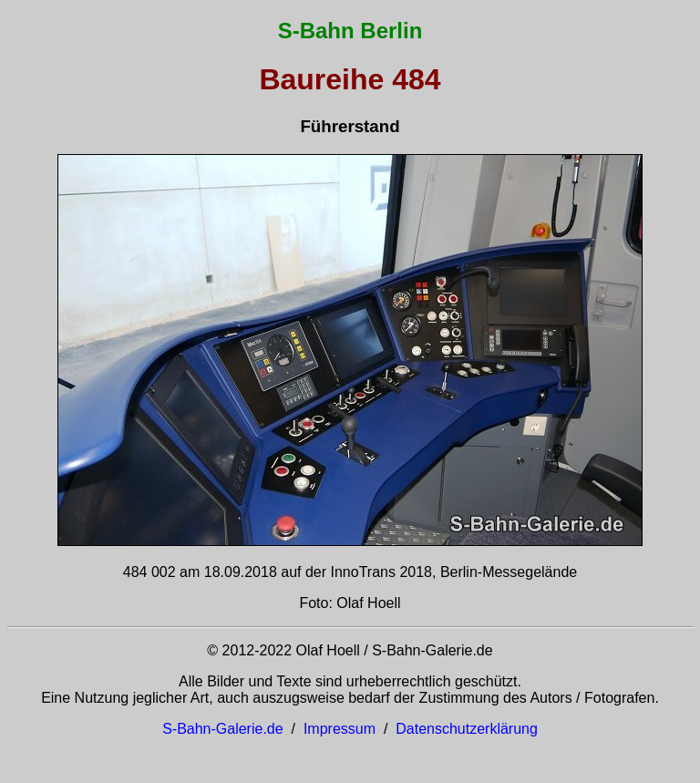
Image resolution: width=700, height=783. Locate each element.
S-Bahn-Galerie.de (223, 729)
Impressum (340, 729)
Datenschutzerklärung (467, 729)
